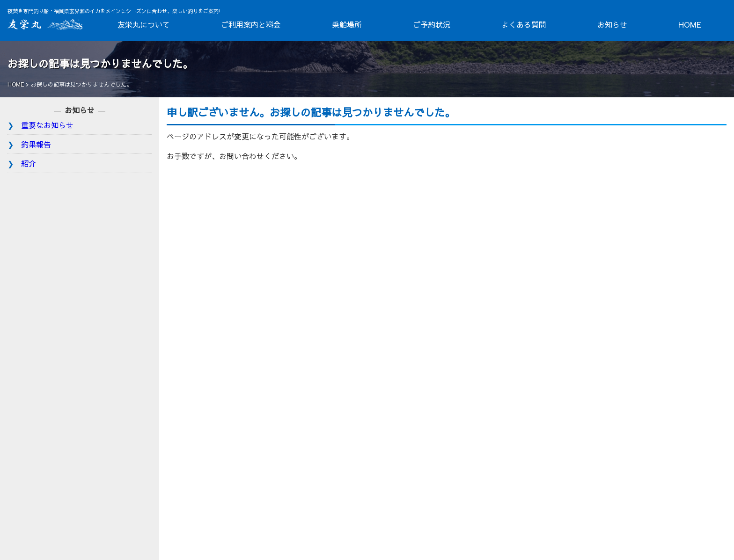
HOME (690, 24)
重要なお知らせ (47, 125)
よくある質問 (524, 24)
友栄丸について (144, 24)
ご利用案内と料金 (251, 24)
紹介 (29, 163)
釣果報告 (36, 144)
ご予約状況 (432, 24)
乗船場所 (347, 24)
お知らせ (612, 24)
